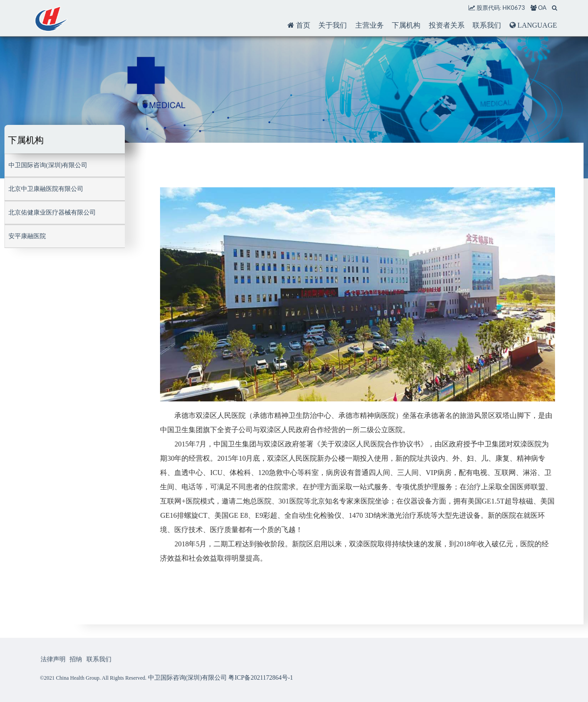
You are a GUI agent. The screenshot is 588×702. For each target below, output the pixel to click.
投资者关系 (447, 25)
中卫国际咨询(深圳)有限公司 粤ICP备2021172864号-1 (221, 678)
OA (539, 8)
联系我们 (487, 25)
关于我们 (333, 25)
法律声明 (53, 665)
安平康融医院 (27, 236)
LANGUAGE (533, 25)
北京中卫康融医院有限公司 (46, 189)
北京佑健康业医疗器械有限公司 (52, 213)
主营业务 (370, 25)
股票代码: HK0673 (497, 8)
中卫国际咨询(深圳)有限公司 (48, 165)
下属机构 (406, 25)
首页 (299, 25)
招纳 (76, 665)
